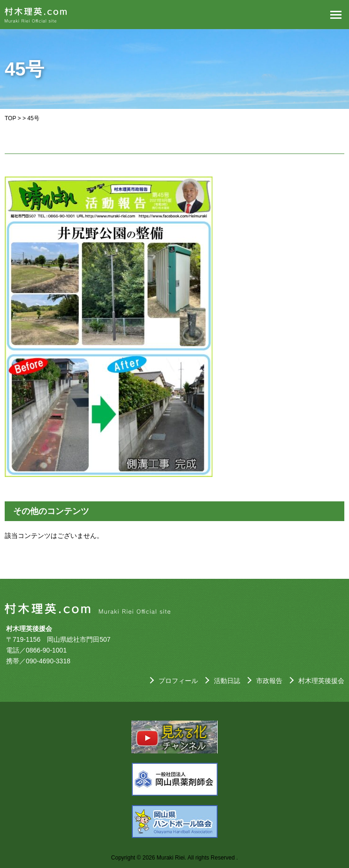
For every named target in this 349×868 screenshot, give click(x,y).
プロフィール (178, 681)
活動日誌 (227, 681)
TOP (10, 118)
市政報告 (269, 681)
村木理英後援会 (321, 681)
